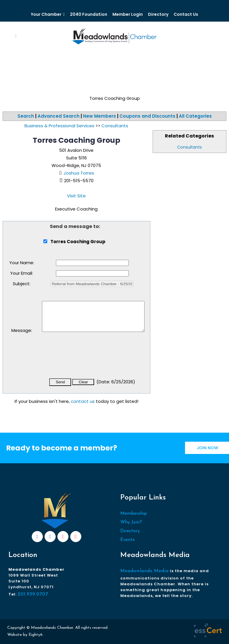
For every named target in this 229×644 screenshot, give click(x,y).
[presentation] (86, 359)
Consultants (190, 147)
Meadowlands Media (145, 571)
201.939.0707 (33, 594)
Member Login (128, 14)
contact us (83, 401)
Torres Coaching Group (76, 140)
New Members (99, 116)
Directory (158, 14)
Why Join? (131, 522)
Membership (134, 514)
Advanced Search (59, 116)
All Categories (195, 116)
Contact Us (186, 14)
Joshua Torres (79, 173)
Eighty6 (36, 635)
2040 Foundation (89, 14)
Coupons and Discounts (147, 116)
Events (127, 540)
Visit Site (76, 196)
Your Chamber (46, 14)
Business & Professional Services (59, 126)
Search (26, 116)
